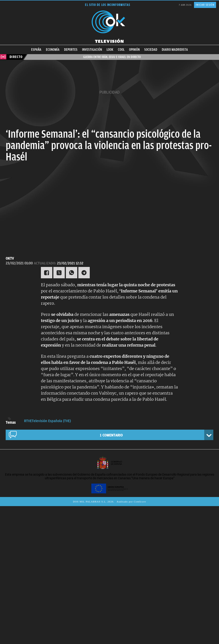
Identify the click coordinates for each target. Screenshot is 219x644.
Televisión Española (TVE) (51, 421)
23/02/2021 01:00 (19, 263)
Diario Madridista (175, 50)
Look (110, 50)
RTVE (28, 421)
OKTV (10, 259)
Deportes (71, 50)
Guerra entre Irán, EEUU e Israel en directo (112, 57)
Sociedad (151, 50)
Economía (53, 50)
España (36, 50)
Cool (121, 50)
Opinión (134, 50)
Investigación (92, 50)
